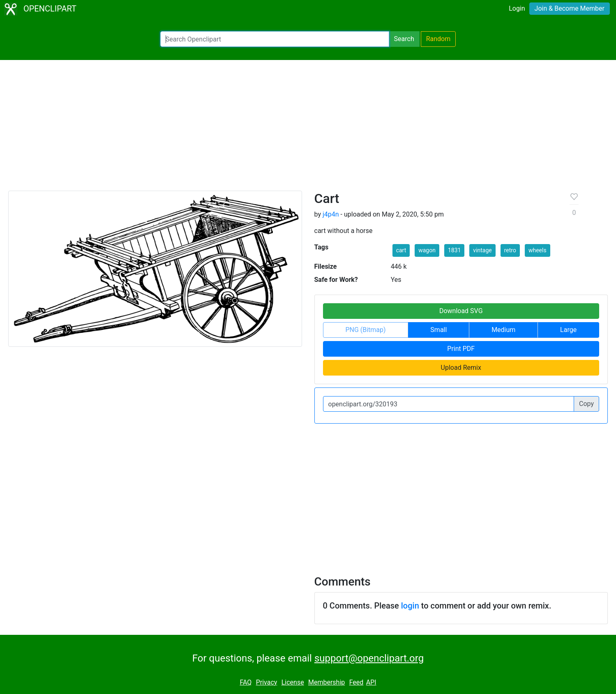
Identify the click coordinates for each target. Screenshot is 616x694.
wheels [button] (538, 250)
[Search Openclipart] (275, 39)
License (293, 682)
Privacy (267, 682)
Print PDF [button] (461, 349)
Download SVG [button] (461, 311)
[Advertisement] (308, 129)
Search (404, 39)
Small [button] (438, 330)
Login (517, 8)
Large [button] (568, 330)
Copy (586, 404)
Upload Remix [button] (461, 368)
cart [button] (401, 250)
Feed (356, 682)
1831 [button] (454, 250)
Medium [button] (503, 330)
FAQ (246, 682)
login (410, 606)
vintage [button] (482, 250)
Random (438, 39)
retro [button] (510, 250)
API (371, 682)
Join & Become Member (570, 8)
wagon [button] (427, 250)
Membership (326, 682)
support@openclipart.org (369, 658)
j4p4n (331, 214)
